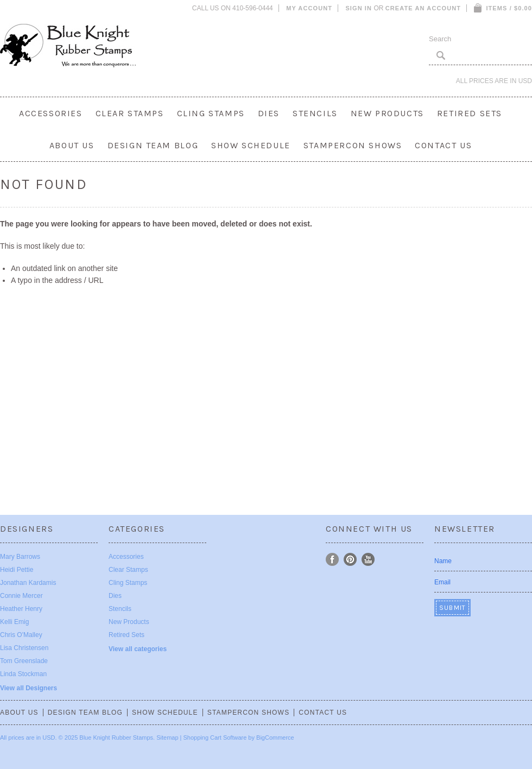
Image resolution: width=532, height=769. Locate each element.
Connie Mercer (21, 596)
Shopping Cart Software (215, 738)
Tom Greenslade (24, 661)
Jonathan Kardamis (28, 583)
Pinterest (350, 560)
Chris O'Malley (21, 635)
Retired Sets (470, 113)
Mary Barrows (20, 557)
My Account (309, 8)
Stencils (315, 113)
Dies (269, 113)
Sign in (359, 8)
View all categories (138, 649)
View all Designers (28, 688)
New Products (387, 113)
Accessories (51, 113)
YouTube (368, 560)
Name (443, 561)
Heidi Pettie (17, 570)
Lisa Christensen (24, 648)
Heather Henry (21, 609)
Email (442, 582)
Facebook (332, 560)
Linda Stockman (23, 674)
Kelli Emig (14, 622)
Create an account (423, 8)
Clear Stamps (130, 113)
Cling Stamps (211, 113)
